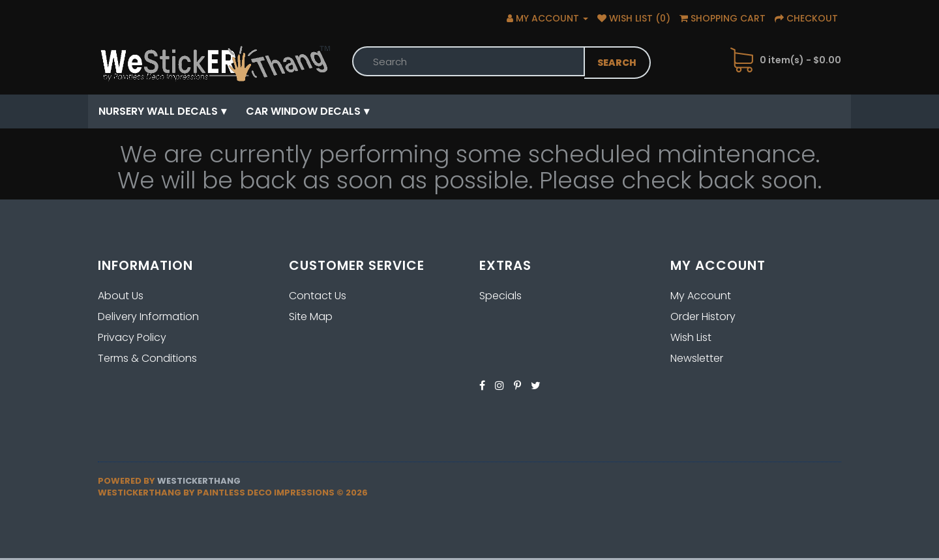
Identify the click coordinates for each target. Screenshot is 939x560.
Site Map (311, 317)
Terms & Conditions (147, 358)
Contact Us (318, 296)
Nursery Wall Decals (158, 111)
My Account (701, 296)
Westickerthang (199, 481)
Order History (703, 317)
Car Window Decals (303, 111)
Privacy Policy (132, 337)
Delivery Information (148, 317)
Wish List (691, 337)
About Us (121, 296)
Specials (500, 296)
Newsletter (697, 358)
